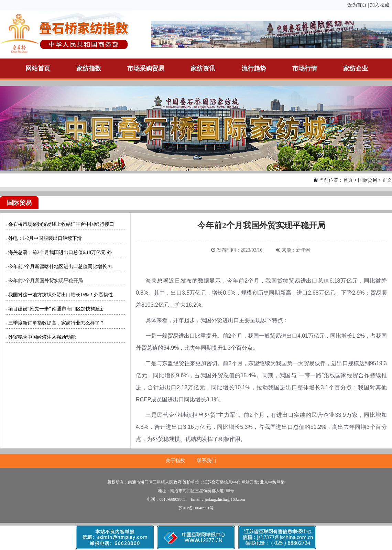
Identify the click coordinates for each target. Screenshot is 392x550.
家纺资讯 (203, 68)
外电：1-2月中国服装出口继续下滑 (45, 238)
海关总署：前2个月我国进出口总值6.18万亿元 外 (60, 252)
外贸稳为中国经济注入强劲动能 (42, 337)
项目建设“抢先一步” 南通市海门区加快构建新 (57, 309)
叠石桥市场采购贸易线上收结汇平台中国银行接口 (61, 224)
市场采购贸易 (146, 68)
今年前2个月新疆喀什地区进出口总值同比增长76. (61, 267)
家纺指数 (89, 68)
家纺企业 (356, 68)
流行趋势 (254, 68)
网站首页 (38, 68)
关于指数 (175, 461)
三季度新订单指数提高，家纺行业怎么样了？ (56, 323)
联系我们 (206, 461)
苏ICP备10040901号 (196, 508)
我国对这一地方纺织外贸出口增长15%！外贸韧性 (61, 295)
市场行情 (305, 68)
